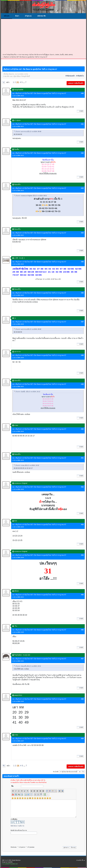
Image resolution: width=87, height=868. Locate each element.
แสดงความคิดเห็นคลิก (76, 83)
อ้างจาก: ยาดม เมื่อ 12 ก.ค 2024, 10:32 (27, 465)
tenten (57, 55)
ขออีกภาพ (21, 826)
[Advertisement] (43, 36)
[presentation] (28, 840)
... (24, 82)
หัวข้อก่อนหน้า (70, 76)
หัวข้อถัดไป (80, 76)
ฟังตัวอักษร (14, 826)
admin (70, 55)
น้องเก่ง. (52, 55)
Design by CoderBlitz (7, 862)
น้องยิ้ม (62, 55)
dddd (66, 55)
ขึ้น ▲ (83, 860)
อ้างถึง (80, 111)
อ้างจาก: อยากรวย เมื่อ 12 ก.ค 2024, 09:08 (28, 132)
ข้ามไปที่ (56, 772)
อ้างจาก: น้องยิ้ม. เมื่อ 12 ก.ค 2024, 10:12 (28, 392)
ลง (4, 82)
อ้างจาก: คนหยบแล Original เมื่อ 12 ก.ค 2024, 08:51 (31, 196)
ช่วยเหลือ (79, 860)
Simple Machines (16, 860)
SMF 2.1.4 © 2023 (7, 860)
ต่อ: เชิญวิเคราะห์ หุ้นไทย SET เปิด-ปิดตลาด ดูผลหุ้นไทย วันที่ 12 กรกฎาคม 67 (39, 93)
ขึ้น (4, 766)
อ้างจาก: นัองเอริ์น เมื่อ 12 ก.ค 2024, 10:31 (28, 666)
